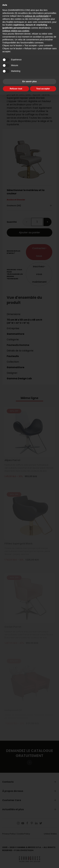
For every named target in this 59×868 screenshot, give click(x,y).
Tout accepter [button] (43, 89)
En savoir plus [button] (29, 81)
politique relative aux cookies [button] (16, 31)
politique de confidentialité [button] (37, 16)
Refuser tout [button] (16, 89)
